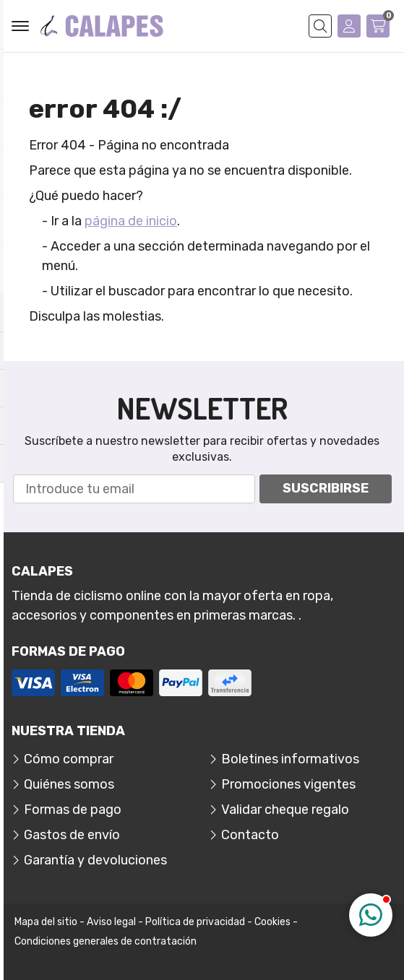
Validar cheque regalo (285, 810)
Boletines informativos (290, 759)
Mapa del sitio (46, 922)
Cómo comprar (69, 759)
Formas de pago (73, 810)
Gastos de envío (72, 835)
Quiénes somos (69, 784)
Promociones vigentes (288, 784)
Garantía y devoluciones (95, 860)
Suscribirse (326, 488)
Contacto (250, 835)
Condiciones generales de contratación (106, 941)
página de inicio (131, 221)
